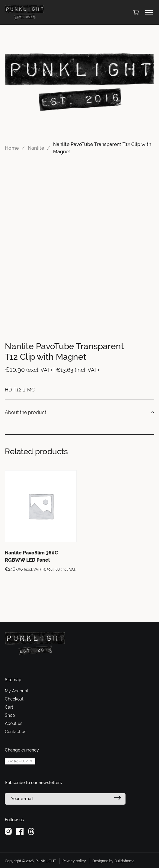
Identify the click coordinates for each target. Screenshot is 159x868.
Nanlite (36, 148)
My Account (17, 691)
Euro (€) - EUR (17, 761)
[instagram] (8, 831)
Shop (10, 715)
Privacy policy (74, 861)
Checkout (14, 699)
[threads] (31, 831)
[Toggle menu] (149, 12)
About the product (79, 413)
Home (12, 148)
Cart (9, 707)
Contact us (16, 732)
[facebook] (20, 831)
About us (14, 723)
